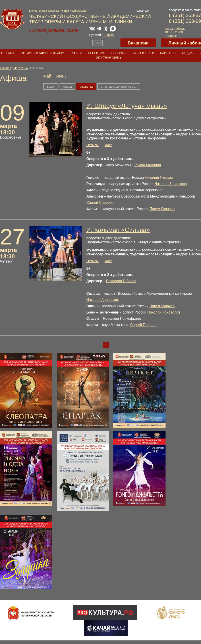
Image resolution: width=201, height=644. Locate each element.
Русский (95, 35)
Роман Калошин (148, 165)
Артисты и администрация (43, 53)
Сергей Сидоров (100, 203)
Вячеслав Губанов (121, 281)
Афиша (77, 53)
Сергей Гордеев (143, 325)
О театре (8, 53)
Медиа (187, 53)
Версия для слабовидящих (112, 43)
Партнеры (168, 53)
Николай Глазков (159, 178)
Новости (118, 53)
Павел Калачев (162, 209)
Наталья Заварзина (171, 184)
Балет (51, 87)
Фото (108, 145)
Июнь (61, 76)
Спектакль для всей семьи (119, 87)
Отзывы (92, 145)
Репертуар (97, 53)
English (109, 35)
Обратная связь (109, 58)
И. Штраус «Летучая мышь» (127, 106)
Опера (67, 87)
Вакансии (138, 43)
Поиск (97, 43)
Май (47, 76)
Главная (5, 68)
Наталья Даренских (103, 300)
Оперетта (86, 87)
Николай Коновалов (164, 312)
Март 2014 (21, 68)
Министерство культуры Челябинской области (58, 11)
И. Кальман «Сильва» (118, 230)
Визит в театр (143, 53)
